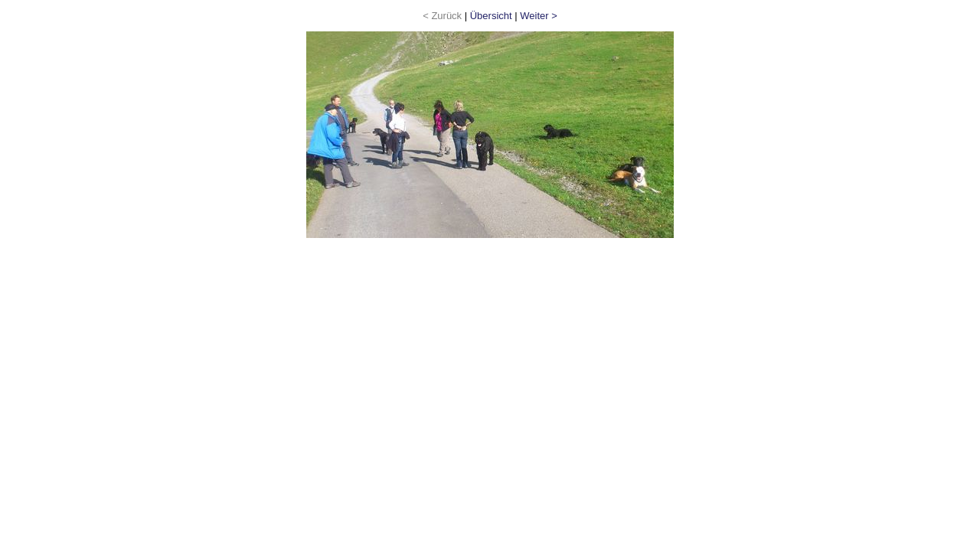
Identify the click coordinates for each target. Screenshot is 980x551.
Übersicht (491, 16)
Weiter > (539, 16)
